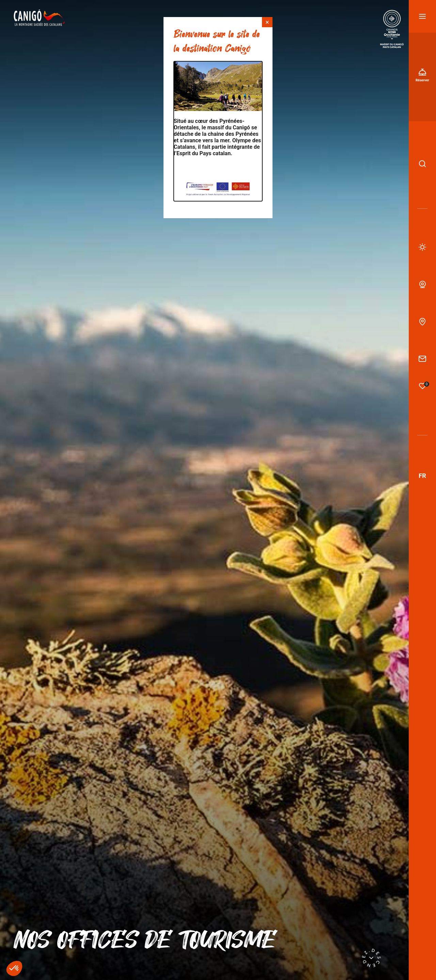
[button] (14, 968)
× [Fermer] (267, 22)
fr (422, 476)
